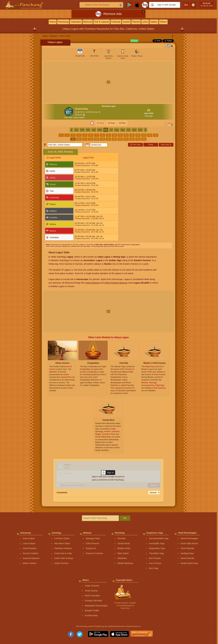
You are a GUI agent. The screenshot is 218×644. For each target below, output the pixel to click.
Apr (94, 130)
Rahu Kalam (123, 553)
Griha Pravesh (92, 543)
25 (114, 139)
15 (144, 135)
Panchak (121, 538)
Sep (123, 130)
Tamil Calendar (187, 548)
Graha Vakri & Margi (64, 558)
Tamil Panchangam (189, 538)
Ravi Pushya (155, 558)
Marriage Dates (93, 538)
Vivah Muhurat (92, 283)
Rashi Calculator (92, 596)
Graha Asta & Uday (63, 553)
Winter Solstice (30, 563)
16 (150, 135)
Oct (128, 130)
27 (126, 139)
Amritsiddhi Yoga (157, 543)
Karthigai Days (187, 553)
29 (138, 139)
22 (97, 139)
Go (125, 518)
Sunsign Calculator (94, 601)
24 (108, 139)
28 (132, 139)
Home (53, 22)
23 (103, 139)
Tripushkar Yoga (156, 553)
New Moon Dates (62, 543)
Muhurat (88, 22)
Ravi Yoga (154, 568)
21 (91, 139)
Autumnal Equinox (31, 558)
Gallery (154, 22)
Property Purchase (94, 553)
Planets (136, 22)
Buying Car (91, 548)
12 (126, 135)
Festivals (116, 22)
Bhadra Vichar (124, 548)
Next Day (166, 144)
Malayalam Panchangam (96, 606)
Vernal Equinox (30, 548)
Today (151, 144)
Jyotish (126, 22)
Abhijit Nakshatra (125, 563)
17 (156, 135)
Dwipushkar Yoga (157, 548)
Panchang (63, 22)
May (100, 130)
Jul (111, 130)
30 (144, 139)
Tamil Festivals (187, 558)
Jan (76, 130)
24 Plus (122, 123)
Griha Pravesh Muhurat (116, 283)
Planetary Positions (63, 548)
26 (120, 139)
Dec (140, 130)
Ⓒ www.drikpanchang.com (125, 606)
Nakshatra (122, 558)
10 (114, 135)
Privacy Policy (125, 608)
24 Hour (111, 123)
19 (79, 139)
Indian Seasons (92, 586)
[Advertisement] (108, 82)
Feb (82, 130)
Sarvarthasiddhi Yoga (159, 538)
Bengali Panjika (92, 610)
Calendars (76, 22)
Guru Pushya (155, 563)
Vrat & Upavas (102, 22)
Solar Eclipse (29, 538)
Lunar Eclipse (29, 543)
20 (85, 139)
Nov (134, 130)
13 (132, 135)
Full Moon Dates (62, 538)
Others (163, 22)
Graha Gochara (61, 563)
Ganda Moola (124, 543)
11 (120, 135)
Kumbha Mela (91, 615)
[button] (165, 5)
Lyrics (145, 22)
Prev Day (135, 144)
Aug (117, 130)
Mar (88, 130)
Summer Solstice (31, 553)
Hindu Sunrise (91, 591)
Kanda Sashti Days (189, 563)
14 (138, 135)
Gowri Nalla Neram (189, 543)
